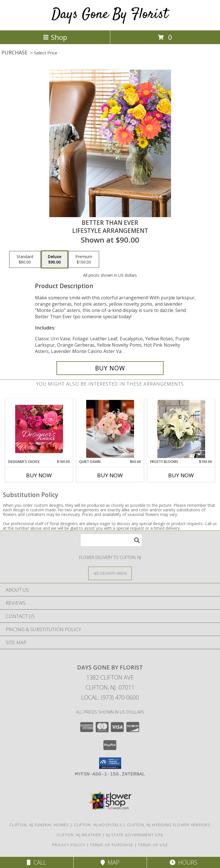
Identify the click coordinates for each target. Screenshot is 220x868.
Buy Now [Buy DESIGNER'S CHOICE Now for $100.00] (39, 475)
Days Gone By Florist (110, 14)
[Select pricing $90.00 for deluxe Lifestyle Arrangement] (55, 260)
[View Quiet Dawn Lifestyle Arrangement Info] (110, 429)
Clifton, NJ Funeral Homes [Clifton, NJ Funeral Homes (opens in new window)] (39, 825)
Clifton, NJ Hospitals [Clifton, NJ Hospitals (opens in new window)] (98, 825)
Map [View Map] (110, 862)
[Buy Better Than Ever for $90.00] (110, 368)
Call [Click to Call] (37, 862)
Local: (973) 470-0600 (110, 697)
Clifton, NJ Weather (79, 835)
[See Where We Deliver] (110, 573)
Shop (55, 37)
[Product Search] (111, 540)
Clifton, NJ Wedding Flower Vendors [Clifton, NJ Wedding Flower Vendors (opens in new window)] (169, 825)
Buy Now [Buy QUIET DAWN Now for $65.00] (110, 475)
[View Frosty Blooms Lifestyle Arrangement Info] (181, 429)
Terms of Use (153, 845)
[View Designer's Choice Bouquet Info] (39, 429)
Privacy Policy (69, 845)
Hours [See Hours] (183, 862)
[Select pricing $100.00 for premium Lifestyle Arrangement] (84, 260)
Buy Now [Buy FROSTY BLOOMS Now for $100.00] (181, 475)
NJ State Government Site (134, 835)
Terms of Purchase (112, 845)
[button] (110, 763)
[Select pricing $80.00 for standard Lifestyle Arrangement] (25, 260)
